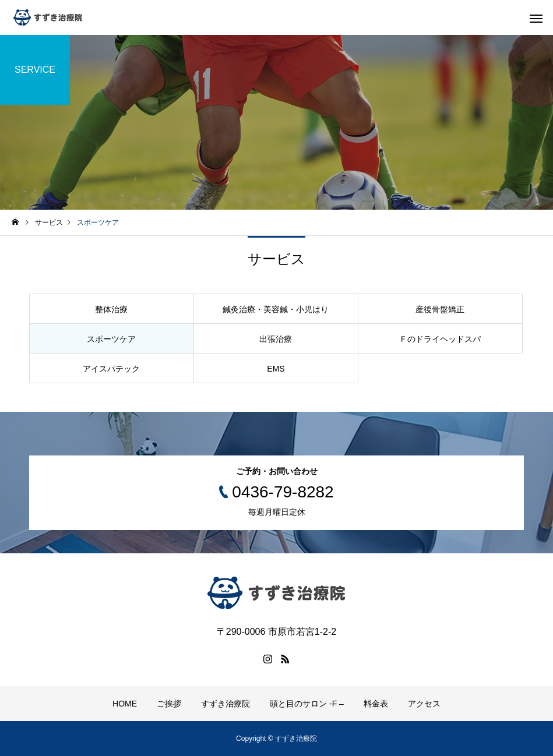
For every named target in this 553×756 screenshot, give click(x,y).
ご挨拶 (169, 704)
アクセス (424, 704)
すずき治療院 (226, 704)
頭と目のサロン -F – (307, 704)
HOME (125, 704)
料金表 (376, 704)
